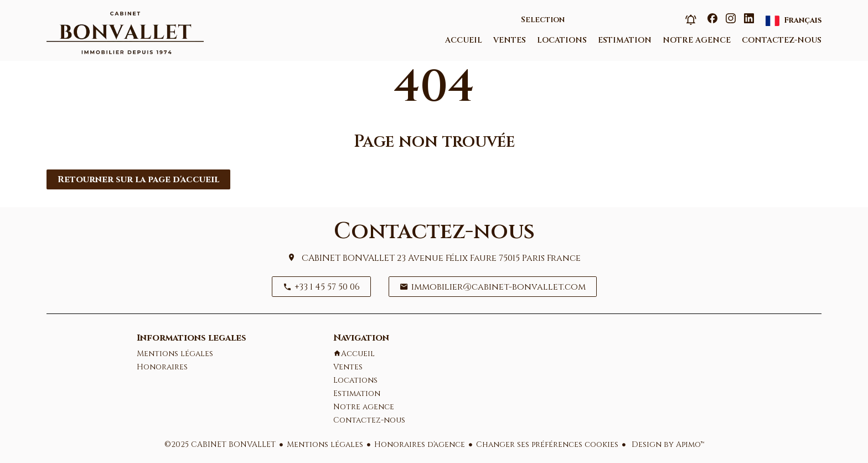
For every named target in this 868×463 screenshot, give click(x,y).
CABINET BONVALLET (348, 258)
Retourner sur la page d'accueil (138, 179)
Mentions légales (325, 444)
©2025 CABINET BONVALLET (220, 444)
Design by (667, 444)
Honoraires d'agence (420, 444)
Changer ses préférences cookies (547, 444)
